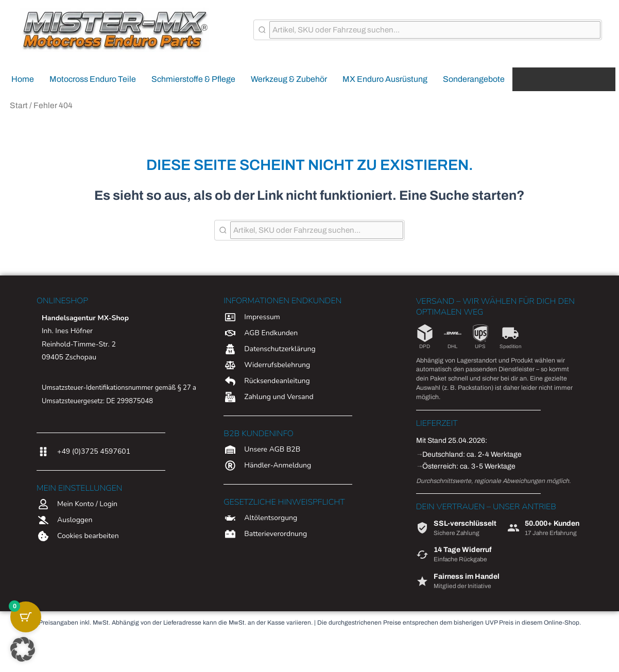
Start (19, 105)
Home (23, 79)
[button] (23, 649)
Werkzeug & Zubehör (289, 79)
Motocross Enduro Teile (93, 79)
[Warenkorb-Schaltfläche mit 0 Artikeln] (26, 617)
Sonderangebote (474, 79)
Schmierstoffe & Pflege (193, 79)
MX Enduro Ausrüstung (385, 79)
